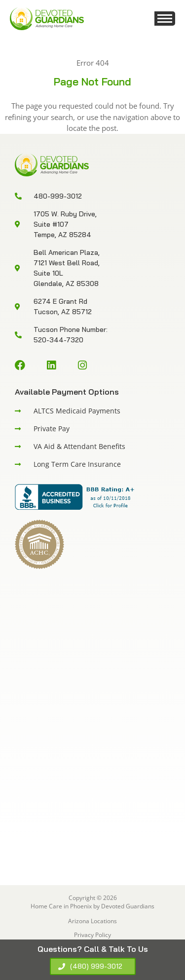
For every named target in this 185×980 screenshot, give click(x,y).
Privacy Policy (92, 935)
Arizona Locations (92, 921)
